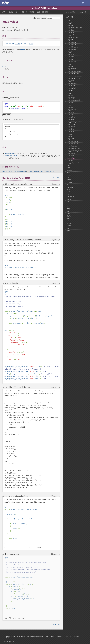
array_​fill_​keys (71, 54)
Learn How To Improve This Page (14, 171)
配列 (38, 12)
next (68, 202)
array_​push (70, 112)
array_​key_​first (71, 86)
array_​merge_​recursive (74, 100)
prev (68, 206)
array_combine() (11, 156)
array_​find (70, 59)
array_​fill (69, 52)
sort (68, 221)
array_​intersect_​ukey (73, 78)
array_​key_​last (71, 88)
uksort (69, 226)
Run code (7, 115)
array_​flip (70, 66)
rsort (68, 214)
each (68, 233)
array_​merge (71, 98)
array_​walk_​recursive (73, 163)
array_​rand (70, 115)
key (68, 185)
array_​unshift (71, 156)
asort (68, 168)
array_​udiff (70, 139)
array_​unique (71, 153)
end (68, 177)
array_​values (71, 158)
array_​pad (70, 105)
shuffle (69, 216)
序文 (4, 12)
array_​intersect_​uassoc (74, 76)
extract (69, 180)
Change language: (40, 18)
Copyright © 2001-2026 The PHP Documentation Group (23, 637)
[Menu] (87, 3)
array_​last (70, 93)
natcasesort (71, 197)
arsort (69, 165)
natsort (69, 199)
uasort (69, 223)
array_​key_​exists (72, 83)
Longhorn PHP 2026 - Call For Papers (45, 8)
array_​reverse (71, 124)
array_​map (70, 95)
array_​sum (70, 136)
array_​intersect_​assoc (74, 71)
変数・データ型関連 (28, 12)
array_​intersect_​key (73, 74)
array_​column (71, 33)
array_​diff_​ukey (72, 49)
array (18, 43)
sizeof (69, 218)
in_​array (69, 182)
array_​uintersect (72, 146)
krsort (69, 189)
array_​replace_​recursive (74, 122)
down (8, 184)
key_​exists (70, 187)
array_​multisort (72, 103)
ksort (68, 192)
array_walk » (84, 12)
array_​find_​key (71, 62)
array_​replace (71, 119)
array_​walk (70, 161)
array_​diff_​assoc (72, 42)
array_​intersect (72, 69)
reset (68, 211)
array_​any (70, 25)
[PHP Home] (6, 3)
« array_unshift (70, 12)
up (4, 184)
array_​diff (70, 40)
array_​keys (70, 90)
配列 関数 (45, 12)
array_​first (70, 64)
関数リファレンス (13, 12)
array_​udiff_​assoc (72, 141)
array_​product (71, 110)
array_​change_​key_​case (74, 28)
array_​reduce (71, 117)
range (68, 209)
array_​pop (70, 107)
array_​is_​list (71, 81)
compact (69, 170)
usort (68, 228)
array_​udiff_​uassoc (73, 144)
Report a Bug (49, 171)
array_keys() (9, 153)
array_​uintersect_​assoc (74, 148)
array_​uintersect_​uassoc (75, 151)
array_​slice (70, 132)
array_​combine (71, 35)
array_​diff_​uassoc (72, 47)
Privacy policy (9, 642)
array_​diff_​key (71, 45)
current (69, 175)
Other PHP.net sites (72, 637)
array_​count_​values (73, 37)
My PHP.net (50, 637)
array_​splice (71, 134)
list (68, 194)
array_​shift (70, 129)
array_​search (71, 127)
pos (68, 204)
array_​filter (70, 57)
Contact (59, 637)
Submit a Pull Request (35, 171)
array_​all (69, 23)
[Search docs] (83, 3)
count (68, 173)
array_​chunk (71, 30)
